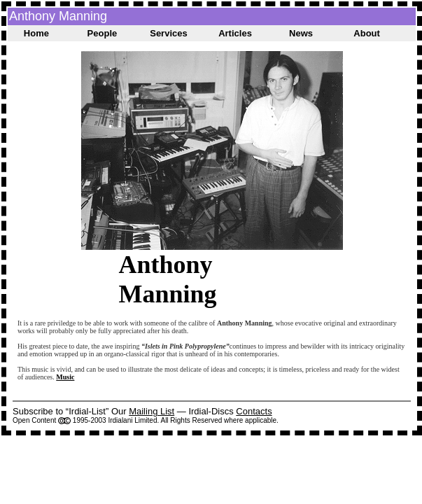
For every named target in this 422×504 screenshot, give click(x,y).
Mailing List (152, 411)
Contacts (254, 411)
